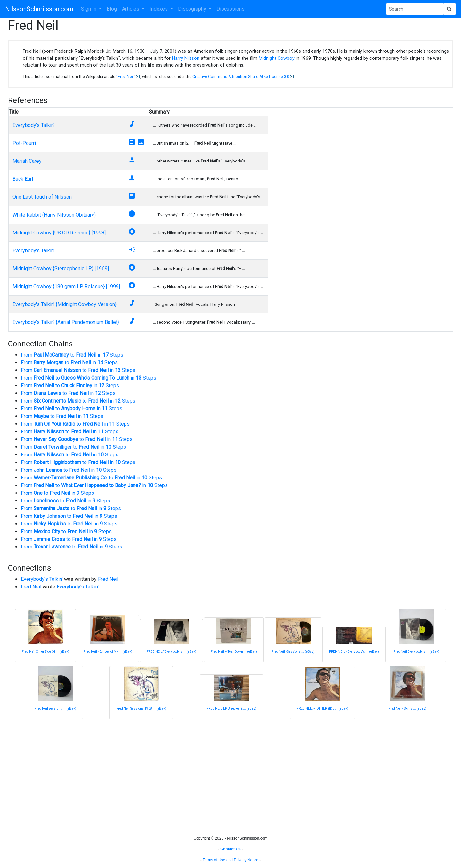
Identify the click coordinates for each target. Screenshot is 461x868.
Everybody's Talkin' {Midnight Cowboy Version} (65, 304)
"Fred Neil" (126, 77)
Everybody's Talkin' (33, 125)
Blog (112, 9)
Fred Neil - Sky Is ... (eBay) (407, 709)
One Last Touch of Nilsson (42, 197)
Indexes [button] (159, 9)
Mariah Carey (27, 161)
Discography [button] (193, 9)
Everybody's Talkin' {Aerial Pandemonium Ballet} (66, 322)
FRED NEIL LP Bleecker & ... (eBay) (231, 709)
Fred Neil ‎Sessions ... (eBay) (55, 709)
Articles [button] (131, 9)
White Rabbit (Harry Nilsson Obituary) (54, 215)
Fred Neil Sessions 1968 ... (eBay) (141, 709)
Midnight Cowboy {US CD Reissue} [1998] (59, 233)
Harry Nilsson (186, 58)
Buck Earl (23, 179)
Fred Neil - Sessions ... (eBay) (293, 652)
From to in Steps (72, 355)
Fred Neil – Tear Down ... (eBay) (234, 652)
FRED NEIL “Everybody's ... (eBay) (171, 652)
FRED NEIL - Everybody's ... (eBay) (354, 652)
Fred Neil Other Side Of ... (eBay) (45, 652)
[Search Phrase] (415, 9)
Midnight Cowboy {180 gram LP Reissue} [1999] (66, 286)
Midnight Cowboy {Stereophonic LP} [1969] (61, 268)
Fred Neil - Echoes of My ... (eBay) (108, 652)
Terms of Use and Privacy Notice (230, 860)
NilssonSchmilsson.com (39, 9)
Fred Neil (108, 579)
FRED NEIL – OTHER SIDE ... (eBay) (323, 709)
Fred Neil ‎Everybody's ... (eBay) (416, 652)
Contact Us (230, 849)
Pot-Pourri (24, 143)
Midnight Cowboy (277, 58)
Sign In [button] (89, 9)
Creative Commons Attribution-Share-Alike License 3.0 (241, 77)
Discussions (230, 9)
